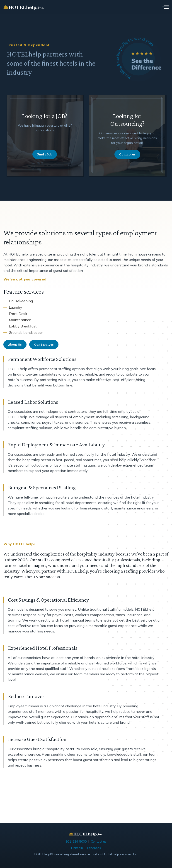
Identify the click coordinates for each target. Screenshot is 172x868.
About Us (15, 344)
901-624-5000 (76, 841)
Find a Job (45, 154)
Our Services (44, 344)
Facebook (94, 848)
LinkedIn (77, 848)
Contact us (127, 154)
